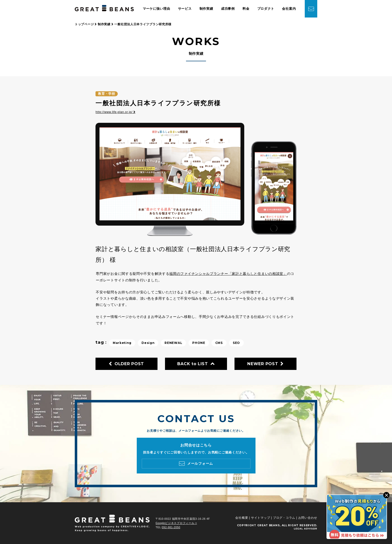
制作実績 (206, 9)
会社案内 (289, 9)
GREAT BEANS (269, 525)
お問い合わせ (308, 518)
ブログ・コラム (284, 518)
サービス (185, 9)
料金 (246, 9)
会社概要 (242, 518)
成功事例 (228, 9)
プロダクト (266, 9)
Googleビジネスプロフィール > (176, 523)
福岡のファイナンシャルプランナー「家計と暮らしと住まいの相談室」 (228, 274)
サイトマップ (260, 518)
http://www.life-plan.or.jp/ (115, 112)
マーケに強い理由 (156, 9)
